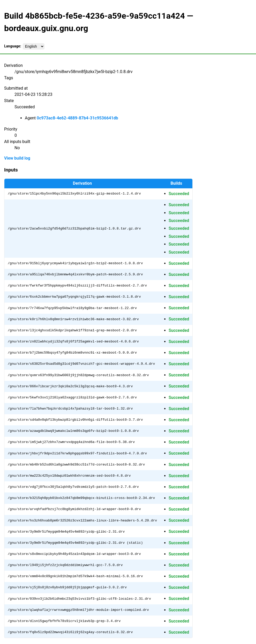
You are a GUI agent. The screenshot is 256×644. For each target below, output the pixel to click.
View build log (17, 158)
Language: (13, 46)
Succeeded (179, 194)
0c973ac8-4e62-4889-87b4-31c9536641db (77, 118)
